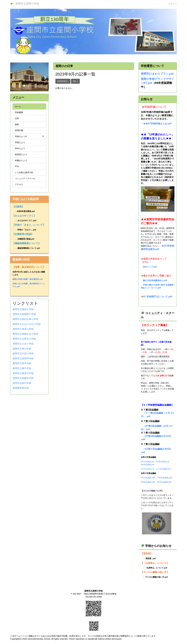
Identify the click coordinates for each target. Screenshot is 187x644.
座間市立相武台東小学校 (25, 319)
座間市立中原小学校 (23, 354)
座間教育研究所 (21, 388)
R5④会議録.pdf (164, 482)
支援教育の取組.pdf (26, 239)
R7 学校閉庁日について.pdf (158, 297)
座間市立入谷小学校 (23, 344)
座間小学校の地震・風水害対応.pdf (27, 279)
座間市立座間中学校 (23, 359)
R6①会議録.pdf (147, 462)
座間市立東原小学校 (23, 329)
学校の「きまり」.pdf (27, 230)
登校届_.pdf (151, 558)
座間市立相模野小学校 (24, 314)
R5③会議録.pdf (148, 482)
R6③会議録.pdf (147, 464)
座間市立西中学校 (22, 363)
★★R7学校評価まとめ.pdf (157, 124)
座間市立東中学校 (22, 368)
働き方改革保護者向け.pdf (155, 280)
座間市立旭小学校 (22, 349)
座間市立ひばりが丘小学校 (27, 324)
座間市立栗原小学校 (23, 309)
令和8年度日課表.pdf (26, 211)
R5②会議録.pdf (165, 478)
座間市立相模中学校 (23, 378)
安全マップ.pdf (150, 267)
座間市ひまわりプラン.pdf (157, 74)
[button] (13, 77)
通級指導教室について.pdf (29, 248)
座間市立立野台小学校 (24, 339)
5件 (75, 81)
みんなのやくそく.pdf (27, 220)
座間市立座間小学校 (27, 4)
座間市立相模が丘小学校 (25, 334)
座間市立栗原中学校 (23, 373)
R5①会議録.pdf (148, 478)
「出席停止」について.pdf (156, 568)
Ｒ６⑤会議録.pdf (163, 469)
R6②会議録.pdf (163, 462)
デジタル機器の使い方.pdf (156, 577)
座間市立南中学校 (22, 383)
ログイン (173, 4)
